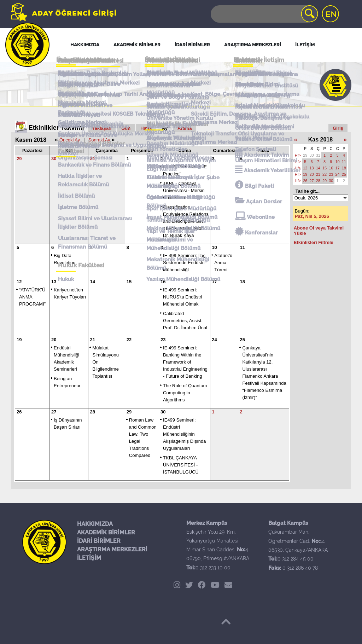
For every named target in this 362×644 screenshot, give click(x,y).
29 (19, 159)
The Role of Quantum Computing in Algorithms (185, 393)
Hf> (298, 155)
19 (19, 340)
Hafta (146, 128)
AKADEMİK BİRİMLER (106, 532)
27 (54, 412)
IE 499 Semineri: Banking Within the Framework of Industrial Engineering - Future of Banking (185, 362)
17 (214, 282)
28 (92, 412)
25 (242, 340)
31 (92, 159)
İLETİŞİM (89, 558)
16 (163, 282)
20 (54, 340)
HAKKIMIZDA (95, 524)
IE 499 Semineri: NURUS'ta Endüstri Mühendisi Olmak (183, 297)
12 (19, 282)
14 (92, 282)
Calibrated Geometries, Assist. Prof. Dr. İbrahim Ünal (185, 321)
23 (163, 340)
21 (92, 340)
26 (19, 412)
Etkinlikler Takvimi (56, 128)
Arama (185, 128)
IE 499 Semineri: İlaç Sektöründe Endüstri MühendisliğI (184, 263)
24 (214, 340)
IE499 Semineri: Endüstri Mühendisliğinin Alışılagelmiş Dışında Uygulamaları (184, 434)
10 (214, 247)
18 (242, 282)
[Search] (264, 14)
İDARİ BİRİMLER (99, 541)
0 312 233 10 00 (213, 568)
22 (129, 340)
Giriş (338, 128)
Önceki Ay (70, 140)
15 (129, 282)
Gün (126, 128)
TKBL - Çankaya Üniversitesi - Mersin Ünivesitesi (184, 190)
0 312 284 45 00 (296, 559)
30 (54, 159)
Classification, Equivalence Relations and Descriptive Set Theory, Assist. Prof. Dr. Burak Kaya (186, 221)
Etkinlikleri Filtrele (314, 242)
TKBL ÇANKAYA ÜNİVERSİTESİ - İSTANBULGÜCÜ (181, 465)
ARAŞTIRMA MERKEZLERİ (112, 549)
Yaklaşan (102, 128)
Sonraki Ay (99, 140)
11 (242, 247)
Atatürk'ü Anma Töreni (223, 263)
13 (54, 282)
